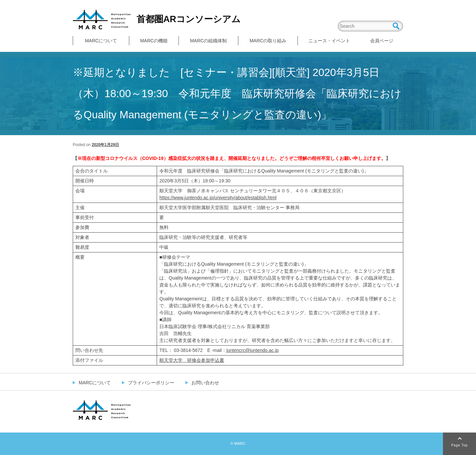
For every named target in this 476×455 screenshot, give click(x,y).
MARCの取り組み (268, 41)
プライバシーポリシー (151, 383)
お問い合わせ (205, 383)
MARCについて (101, 41)
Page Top (459, 445)
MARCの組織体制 (208, 41)
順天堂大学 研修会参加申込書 (192, 360)
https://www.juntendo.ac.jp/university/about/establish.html (218, 198)
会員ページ (382, 41)
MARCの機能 (154, 41)
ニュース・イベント (329, 41)
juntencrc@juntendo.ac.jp (253, 350)
